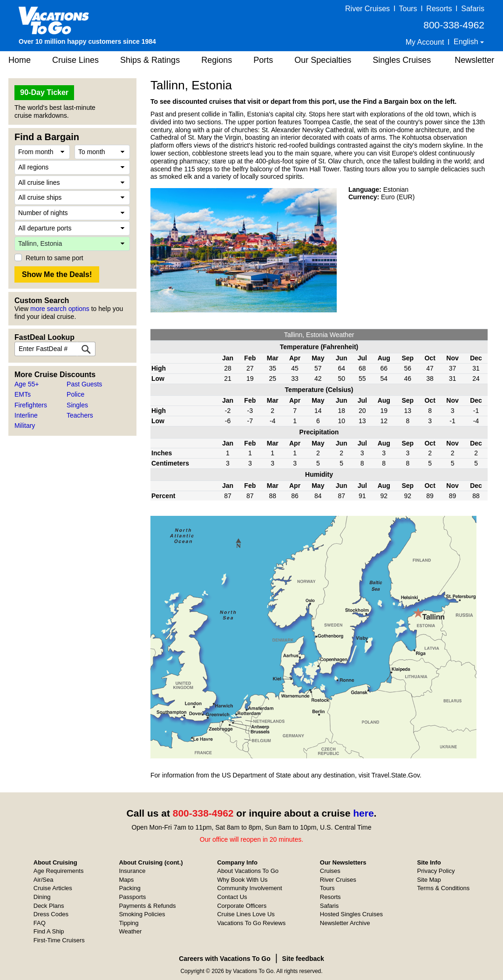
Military (25, 426)
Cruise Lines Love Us (246, 914)
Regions (217, 60)
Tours (408, 9)
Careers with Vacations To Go (225, 959)
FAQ (40, 923)
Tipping (129, 923)
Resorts (439, 9)
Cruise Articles (53, 888)
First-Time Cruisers (59, 940)
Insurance (132, 871)
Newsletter (474, 60)
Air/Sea (44, 880)
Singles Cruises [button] (402, 60)
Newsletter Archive (345, 923)
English (467, 42)
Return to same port (54, 258)
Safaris (473, 9)
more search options (60, 309)
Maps (126, 880)
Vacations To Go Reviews (251, 923)
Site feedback (303, 959)
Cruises (330, 871)
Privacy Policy (436, 871)
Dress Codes (51, 914)
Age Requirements (59, 871)
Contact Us (232, 897)
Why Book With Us (242, 880)
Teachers (80, 415)
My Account (425, 42)
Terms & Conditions (444, 888)
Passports (132, 897)
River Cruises (367, 9)
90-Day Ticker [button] (44, 92)
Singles (77, 405)
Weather (130, 931)
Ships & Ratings (150, 60)
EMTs (23, 394)
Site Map (429, 880)
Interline (26, 415)
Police (75, 394)
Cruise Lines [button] (75, 60)
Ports (263, 60)
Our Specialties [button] (323, 60)
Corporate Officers (242, 906)
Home (20, 60)
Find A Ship (49, 931)
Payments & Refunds (147, 906)
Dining (42, 897)
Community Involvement (249, 888)
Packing (129, 888)
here (363, 813)
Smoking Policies (142, 914)
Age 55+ (27, 384)
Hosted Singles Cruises (351, 914)
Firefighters (31, 405)
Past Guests (84, 384)
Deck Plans (49, 906)
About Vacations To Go (248, 871)
